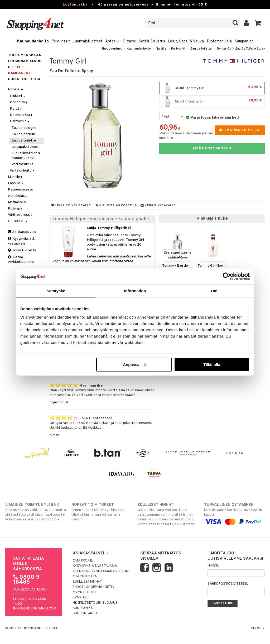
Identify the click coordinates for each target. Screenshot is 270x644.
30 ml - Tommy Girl (212, 88)
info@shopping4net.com (35, 609)
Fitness (129, 42)
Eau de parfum (23, 134)
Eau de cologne (24, 128)
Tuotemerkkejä (219, 42)
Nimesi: (213, 566)
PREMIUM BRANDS (25, 61)
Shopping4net (112, 49)
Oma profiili (83, 561)
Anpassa (134, 364)
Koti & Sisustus (152, 42)
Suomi (258, 628)
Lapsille (16, 183)
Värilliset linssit (20, 215)
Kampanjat (244, 42)
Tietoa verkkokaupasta (21, 260)
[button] (258, 23)
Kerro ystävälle (158, 206)
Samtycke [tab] (56, 291)
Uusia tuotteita (24, 79)
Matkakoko (17, 202)
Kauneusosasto (21, 190)
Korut (16, 109)
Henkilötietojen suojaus (95, 603)
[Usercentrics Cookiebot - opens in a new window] (227, 276)
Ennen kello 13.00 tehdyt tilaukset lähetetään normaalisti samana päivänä (102, 512)
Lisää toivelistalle (71, 206)
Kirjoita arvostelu (116, 206)
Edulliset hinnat (87, 582)
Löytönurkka (75, 5)
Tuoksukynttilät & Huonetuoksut (26, 156)
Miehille (16, 177)
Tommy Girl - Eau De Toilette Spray (241, 49)
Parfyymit (178, 49)
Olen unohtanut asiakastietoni (101, 571)
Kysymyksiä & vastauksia (21, 241)
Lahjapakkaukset (25, 147)
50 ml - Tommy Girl (212, 101)
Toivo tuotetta (22, 250)
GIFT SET (16, 67)
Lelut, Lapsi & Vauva (186, 42)
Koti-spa (15, 209)
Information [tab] (135, 291)
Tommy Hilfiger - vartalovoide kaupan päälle (101, 219)
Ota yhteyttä (85, 577)
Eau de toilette (201, 49)
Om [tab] (214, 291)
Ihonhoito (19, 102)
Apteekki (113, 42)
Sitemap (52, 628)
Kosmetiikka (22, 115)
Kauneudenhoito (33, 42)
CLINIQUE (18, 221)
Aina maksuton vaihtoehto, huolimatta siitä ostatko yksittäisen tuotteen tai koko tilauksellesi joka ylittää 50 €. (36, 512)
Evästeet (81, 598)
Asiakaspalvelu (22, 232)
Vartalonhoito (22, 171)
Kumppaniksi (83, 608)
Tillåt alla (212, 364)
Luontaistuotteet (88, 42)
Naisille (161, 49)
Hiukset (18, 96)
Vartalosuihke (23, 164)
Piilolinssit (61, 42)
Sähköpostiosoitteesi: (228, 584)
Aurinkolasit (18, 196)
